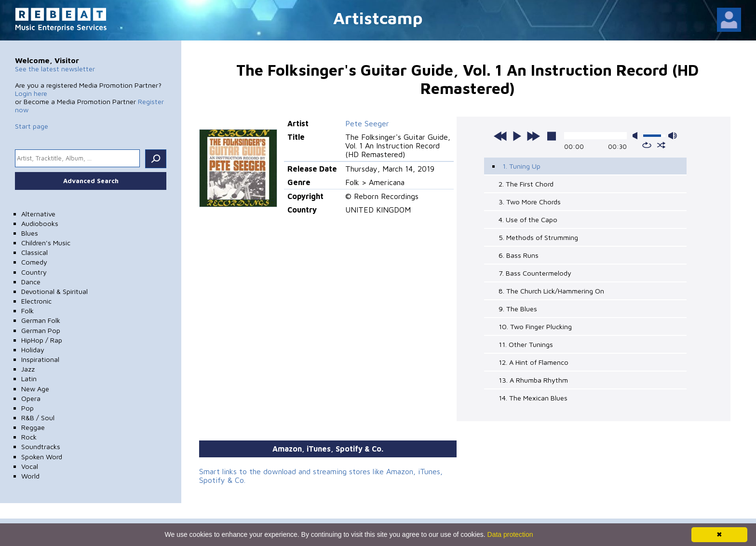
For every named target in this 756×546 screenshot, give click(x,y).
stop (552, 136)
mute (637, 136)
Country (34, 272)
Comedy (34, 262)
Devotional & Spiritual (54, 291)
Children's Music (46, 243)
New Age (35, 389)
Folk (27, 311)
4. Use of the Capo (528, 220)
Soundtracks (41, 446)
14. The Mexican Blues (533, 398)
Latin (29, 379)
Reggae (33, 427)
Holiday (33, 350)
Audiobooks (40, 223)
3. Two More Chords (530, 202)
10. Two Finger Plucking (535, 326)
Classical (34, 252)
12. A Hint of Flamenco (533, 362)
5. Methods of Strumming (538, 237)
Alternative (38, 214)
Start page (32, 126)
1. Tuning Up (521, 166)
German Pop (41, 330)
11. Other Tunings (526, 344)
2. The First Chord (526, 184)
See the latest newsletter (55, 69)
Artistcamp (378, 18)
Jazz (28, 369)
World (30, 476)
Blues (30, 233)
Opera (31, 398)
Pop (27, 408)
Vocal (30, 466)
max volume (673, 136)
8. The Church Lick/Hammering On (551, 291)
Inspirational (40, 359)
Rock (29, 437)
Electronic (36, 301)
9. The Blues (518, 309)
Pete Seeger (367, 123)
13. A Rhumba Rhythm (533, 380)
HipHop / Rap (42, 340)
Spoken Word (42, 457)
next (533, 136)
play (517, 136)
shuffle (661, 145)
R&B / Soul (38, 418)
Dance (31, 282)
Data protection (510, 534)
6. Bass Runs (519, 255)
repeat (647, 145)
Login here (31, 93)
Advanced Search (91, 181)
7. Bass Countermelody (535, 273)
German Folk (41, 320)
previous (500, 136)
